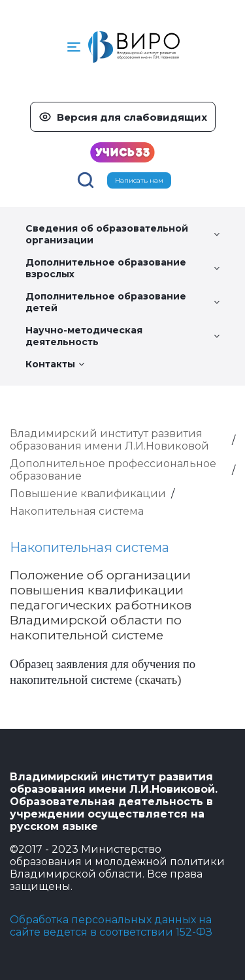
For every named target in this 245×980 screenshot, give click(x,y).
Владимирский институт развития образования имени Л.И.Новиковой (109, 440)
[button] (74, 47)
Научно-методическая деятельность (122, 336)
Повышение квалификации (88, 494)
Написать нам (139, 180)
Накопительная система (77, 511)
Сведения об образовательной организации (122, 234)
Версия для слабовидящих (132, 117)
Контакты (55, 364)
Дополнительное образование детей (122, 302)
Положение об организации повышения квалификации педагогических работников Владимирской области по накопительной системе (101, 605)
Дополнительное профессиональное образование (113, 470)
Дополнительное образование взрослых (122, 268)
